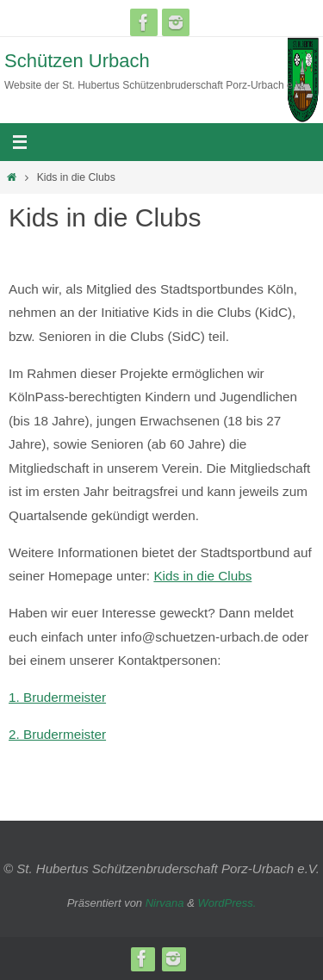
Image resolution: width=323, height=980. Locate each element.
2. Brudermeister (57, 734)
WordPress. (227, 903)
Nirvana (165, 903)
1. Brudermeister (57, 697)
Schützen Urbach (77, 61)
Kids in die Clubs (202, 576)
